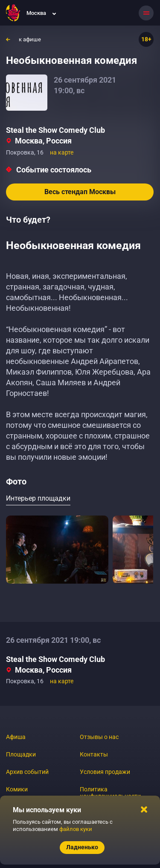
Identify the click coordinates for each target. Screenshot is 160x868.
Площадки (21, 754)
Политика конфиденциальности (110, 793)
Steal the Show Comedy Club (55, 130)
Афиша (16, 737)
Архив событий (27, 772)
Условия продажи (105, 772)
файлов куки (76, 829)
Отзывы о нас (99, 737)
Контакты (94, 754)
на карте (62, 152)
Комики (17, 789)
